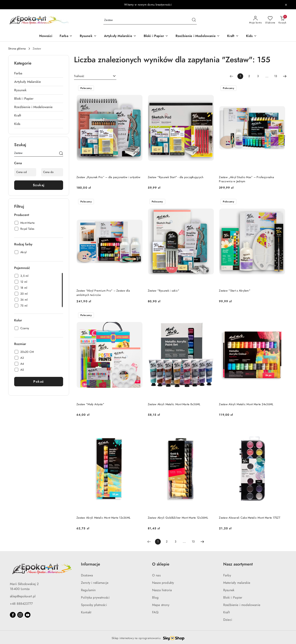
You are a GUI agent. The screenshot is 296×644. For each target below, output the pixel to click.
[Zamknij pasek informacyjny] (286, 5)
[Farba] (66, 36)
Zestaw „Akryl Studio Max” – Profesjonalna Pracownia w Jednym (246, 179)
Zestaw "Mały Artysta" (90, 404)
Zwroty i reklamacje (95, 583)
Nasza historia (162, 590)
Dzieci (228, 620)
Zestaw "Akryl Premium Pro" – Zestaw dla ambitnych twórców (103, 293)
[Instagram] (20, 615)
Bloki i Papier (233, 598)
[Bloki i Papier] (156, 36)
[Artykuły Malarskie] (120, 36)
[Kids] (251, 36)
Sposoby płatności (94, 605)
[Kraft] (233, 36)
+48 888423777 (21, 604)
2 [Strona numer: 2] (249, 76)
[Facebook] (13, 615)
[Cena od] (25, 172)
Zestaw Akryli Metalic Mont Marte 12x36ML (103, 518)
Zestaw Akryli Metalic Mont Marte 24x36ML (246, 404)
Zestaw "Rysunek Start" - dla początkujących (176, 177)
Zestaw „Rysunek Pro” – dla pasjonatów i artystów (109, 177)
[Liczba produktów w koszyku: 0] (282, 20)
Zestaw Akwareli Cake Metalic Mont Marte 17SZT (250, 518)
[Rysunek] (88, 36)
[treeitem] (39, 73)
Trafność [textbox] (79, 76)
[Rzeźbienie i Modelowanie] (198, 36)
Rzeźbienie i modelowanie (242, 605)
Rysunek (229, 590)
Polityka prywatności (95, 598)
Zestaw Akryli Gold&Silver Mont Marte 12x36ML (178, 518)
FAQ (155, 612)
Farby (227, 575)
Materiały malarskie (237, 583)
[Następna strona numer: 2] (285, 76)
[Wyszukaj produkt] (150, 20)
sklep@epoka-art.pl (23, 596)
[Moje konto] (256, 20)
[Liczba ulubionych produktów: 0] (270, 20)
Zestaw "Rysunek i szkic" (164, 291)
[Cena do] (52, 172)
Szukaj (39, 185)
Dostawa (87, 575)
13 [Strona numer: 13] (276, 76)
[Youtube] (28, 615)
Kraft (227, 612)
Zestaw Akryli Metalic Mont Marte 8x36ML (174, 404)
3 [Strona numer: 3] (258, 76)
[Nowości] (46, 36)
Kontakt (86, 612)
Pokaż (39, 382)
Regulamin (88, 590)
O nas (156, 575)
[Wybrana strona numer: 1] (240, 76)
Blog (155, 598)
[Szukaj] (61, 154)
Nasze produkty (163, 583)
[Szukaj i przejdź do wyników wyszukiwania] (194, 20)
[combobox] (95, 76)
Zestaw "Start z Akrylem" (235, 291)
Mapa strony (161, 605)
